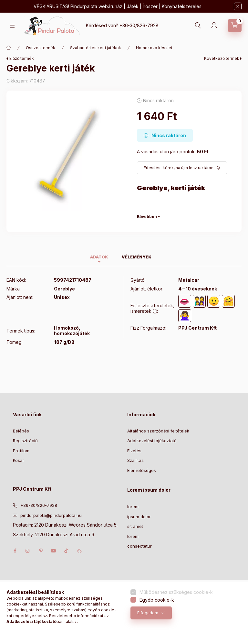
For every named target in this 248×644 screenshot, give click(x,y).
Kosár (19, 460)
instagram (28, 551)
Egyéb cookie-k (157, 600)
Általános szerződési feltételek (158, 431)
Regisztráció (25, 441)
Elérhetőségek (142, 470)
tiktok (67, 551)
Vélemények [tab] (137, 257)
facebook (15, 551)
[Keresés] (198, 26)
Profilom (21, 451)
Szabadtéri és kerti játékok (96, 48)
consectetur (139, 546)
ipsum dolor (139, 517)
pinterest (41, 551)
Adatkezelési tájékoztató (152, 441)
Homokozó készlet (154, 48)
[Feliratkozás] (182, 168)
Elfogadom (148, 613)
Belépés (21, 431)
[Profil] (214, 26)
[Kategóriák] (12, 26)
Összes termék (41, 48)
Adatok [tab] (99, 257)
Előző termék (22, 58)
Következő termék (222, 58)
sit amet (135, 526)
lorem (133, 507)
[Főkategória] (9, 48)
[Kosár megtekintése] (235, 26)
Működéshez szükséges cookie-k (176, 592)
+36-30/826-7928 (139, 25)
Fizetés (134, 451)
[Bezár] (238, 6)
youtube (54, 551)
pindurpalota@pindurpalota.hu (51, 515)
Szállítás (135, 460)
